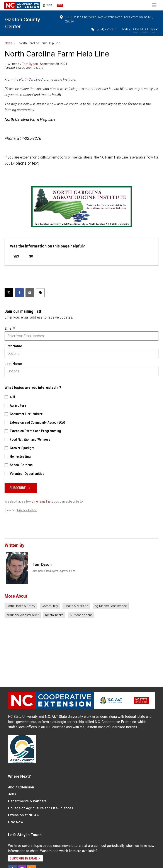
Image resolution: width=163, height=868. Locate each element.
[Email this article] (30, 293)
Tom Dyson (30, 64)
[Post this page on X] (9, 293)
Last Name (13, 364)
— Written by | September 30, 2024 (36, 64)
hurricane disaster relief (23, 615)
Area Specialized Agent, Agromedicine (54, 571)
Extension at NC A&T (25, 815)
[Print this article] (40, 293)
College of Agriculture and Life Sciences (41, 808)
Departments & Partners (27, 801)
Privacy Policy (27, 510)
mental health (54, 615)
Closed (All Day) (145, 29)
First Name (13, 346)
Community (50, 606)
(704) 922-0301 (104, 29)
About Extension (21, 787)
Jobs (12, 794)
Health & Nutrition (76, 606)
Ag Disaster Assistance (111, 606)
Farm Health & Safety (21, 606)
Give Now (16, 822)
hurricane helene (81, 615)
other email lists (42, 501)
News (8, 43)
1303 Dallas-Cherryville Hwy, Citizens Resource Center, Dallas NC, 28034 (106, 19)
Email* (10, 328)
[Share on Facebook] (19, 293)
